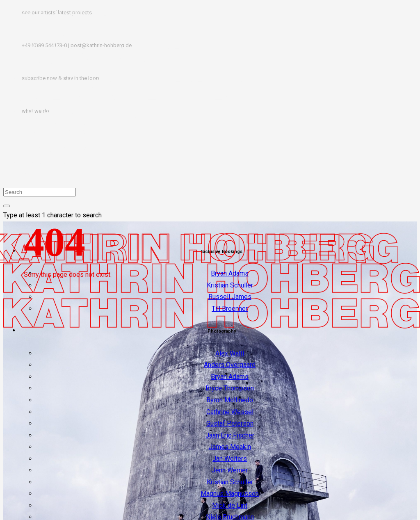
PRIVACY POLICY (45, 162)
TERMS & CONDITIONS (53, 150)
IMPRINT (33, 173)
